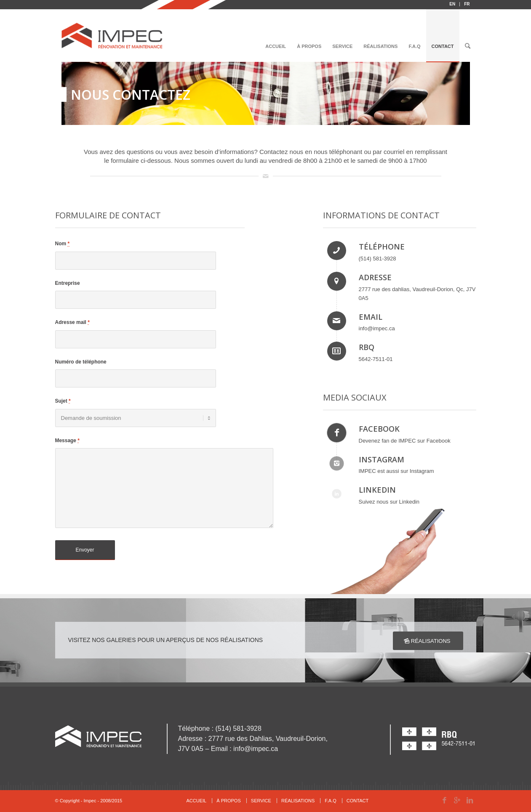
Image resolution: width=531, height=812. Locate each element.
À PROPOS (228, 801)
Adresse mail (72, 322)
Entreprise (68, 283)
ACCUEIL (197, 801)
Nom (63, 244)
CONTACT (358, 801)
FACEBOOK (379, 429)
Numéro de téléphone (81, 362)
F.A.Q (331, 801)
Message (67, 440)
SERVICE (261, 801)
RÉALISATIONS (298, 801)
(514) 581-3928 (378, 259)
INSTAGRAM (382, 459)
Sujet (63, 401)
